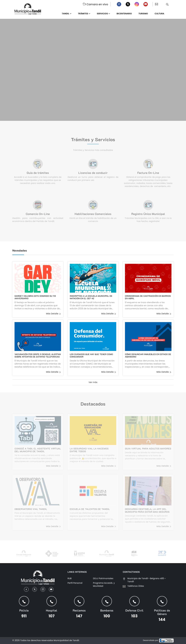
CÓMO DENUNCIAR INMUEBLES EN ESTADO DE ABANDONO (148, 356)
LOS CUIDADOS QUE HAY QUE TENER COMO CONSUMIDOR (91, 356)
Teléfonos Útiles (136, 586)
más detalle (54, 314)
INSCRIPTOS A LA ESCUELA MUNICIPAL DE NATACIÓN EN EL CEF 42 (91, 297)
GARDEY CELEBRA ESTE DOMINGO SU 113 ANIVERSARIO (35, 297)
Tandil (65, 14)
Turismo (143, 14)
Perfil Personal (75, 583)
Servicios (102, 14)
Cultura (159, 14)
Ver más (93, 382)
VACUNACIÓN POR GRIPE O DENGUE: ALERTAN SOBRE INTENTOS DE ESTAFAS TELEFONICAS (38, 356)
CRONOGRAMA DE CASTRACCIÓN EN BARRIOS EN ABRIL (148, 297)
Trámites (83, 14)
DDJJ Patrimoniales (103, 578)
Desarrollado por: (158, 640)
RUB (70, 578)
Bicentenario (124, 14)
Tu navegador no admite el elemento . (93, 70)
